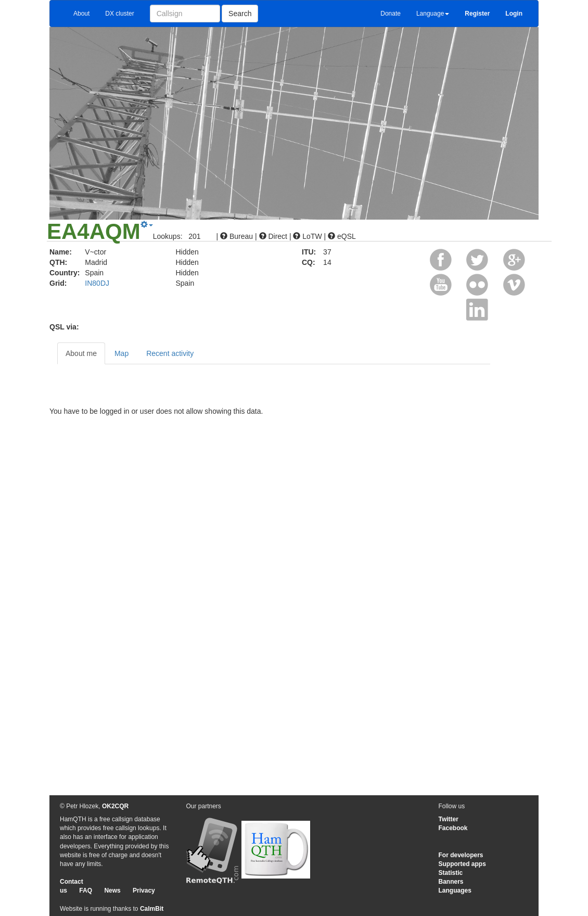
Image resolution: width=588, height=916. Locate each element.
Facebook (453, 828)
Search (240, 14)
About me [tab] (81, 353)
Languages (455, 890)
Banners (451, 882)
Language (433, 14)
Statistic (451, 873)
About (81, 14)
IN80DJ (97, 283)
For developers (461, 855)
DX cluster (119, 14)
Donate (391, 14)
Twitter (449, 819)
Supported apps (462, 864)
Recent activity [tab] (170, 353)
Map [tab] (122, 353)
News (112, 890)
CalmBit (152, 909)
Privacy (144, 890)
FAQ (86, 890)
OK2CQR (115, 806)
